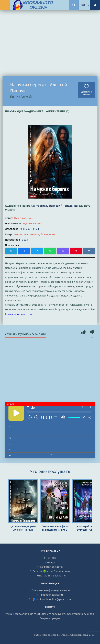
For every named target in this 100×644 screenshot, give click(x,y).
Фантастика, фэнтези (46, 206)
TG (11, 251)
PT (76, 251)
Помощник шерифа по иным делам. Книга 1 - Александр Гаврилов (55, 528)
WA (50, 251)
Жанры (51, 562)
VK (89, 251)
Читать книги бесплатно (51, 575)
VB (63, 251)
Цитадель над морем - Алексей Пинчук (23, 528)
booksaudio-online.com (19, 314)
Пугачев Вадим (32, 223)
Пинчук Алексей (24, 218)
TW (37, 251)
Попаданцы (70, 206)
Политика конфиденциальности (51, 590)
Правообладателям (51, 595)
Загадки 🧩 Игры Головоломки (51, 571)
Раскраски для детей (51, 567)
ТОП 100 (51, 558)
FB (24, 251)
